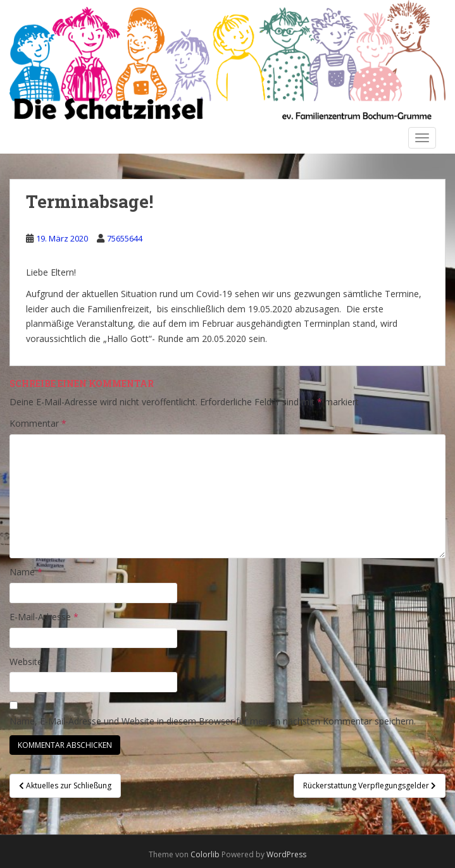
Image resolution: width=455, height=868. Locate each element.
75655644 (125, 238)
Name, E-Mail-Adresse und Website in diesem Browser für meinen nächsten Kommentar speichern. (213, 721)
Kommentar (38, 423)
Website (26, 662)
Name (26, 572)
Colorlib (205, 854)
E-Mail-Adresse (44, 617)
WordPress (286, 854)
